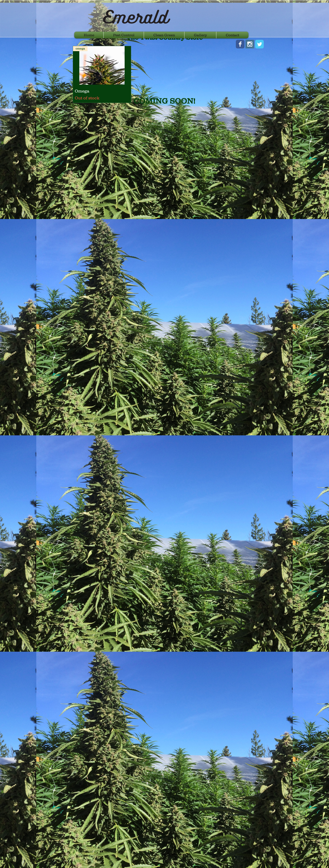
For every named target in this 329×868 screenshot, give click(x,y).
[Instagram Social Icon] (250, 44)
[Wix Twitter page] (259, 44)
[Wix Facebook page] (240, 44)
